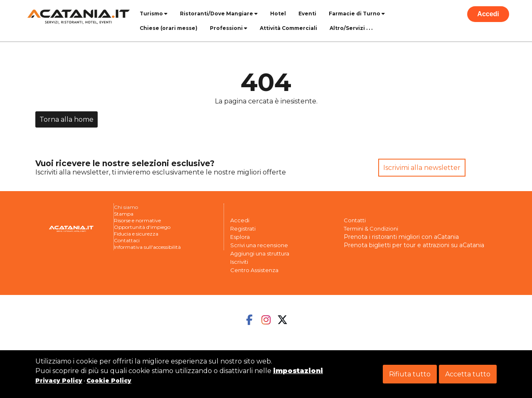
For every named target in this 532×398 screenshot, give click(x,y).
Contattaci (127, 240)
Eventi (307, 14)
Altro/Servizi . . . (351, 28)
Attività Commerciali (288, 28)
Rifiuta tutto (410, 374)
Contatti (355, 220)
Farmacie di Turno (357, 14)
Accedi (488, 14)
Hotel (278, 14)
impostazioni (298, 371)
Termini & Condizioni (371, 228)
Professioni (229, 28)
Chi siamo (126, 207)
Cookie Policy (109, 381)
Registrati (243, 228)
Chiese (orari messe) (169, 28)
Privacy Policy (59, 381)
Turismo (154, 14)
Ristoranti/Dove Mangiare (219, 14)
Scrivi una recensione (259, 245)
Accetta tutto (468, 374)
